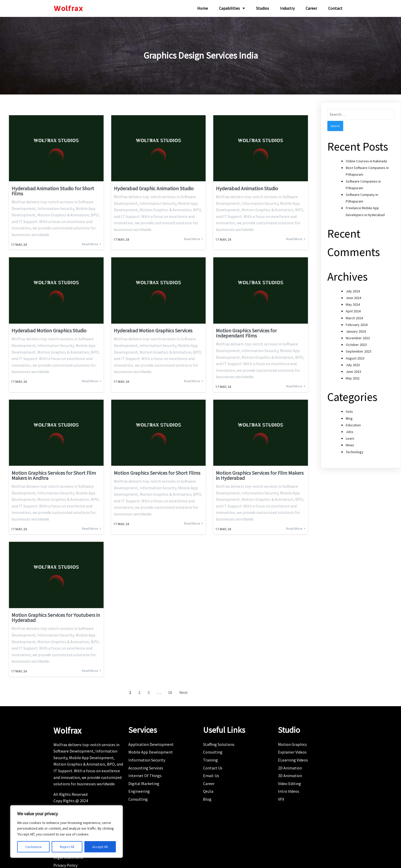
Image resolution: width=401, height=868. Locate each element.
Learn (350, 437)
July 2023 (353, 363)
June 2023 (353, 370)
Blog (349, 416)
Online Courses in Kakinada (366, 159)
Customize (34, 847)
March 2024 (354, 316)
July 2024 (353, 289)
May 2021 (353, 376)
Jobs (350, 430)
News (350, 443)
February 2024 (357, 323)
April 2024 (353, 309)
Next (183, 691)
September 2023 (359, 350)
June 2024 (353, 296)
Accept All (100, 847)
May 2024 (353, 303)
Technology (355, 450)
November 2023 (358, 336)
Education (353, 423)
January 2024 (356, 329)
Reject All (67, 847)
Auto (349, 410)
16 (170, 691)
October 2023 (356, 343)
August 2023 (355, 356)
